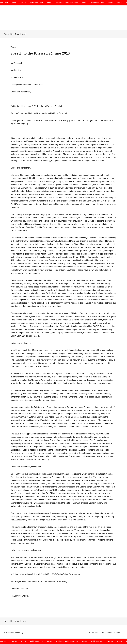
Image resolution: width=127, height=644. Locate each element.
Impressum (118, 633)
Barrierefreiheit (95, 633)
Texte (17, 34)
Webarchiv (9, 34)
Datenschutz (107, 633)
